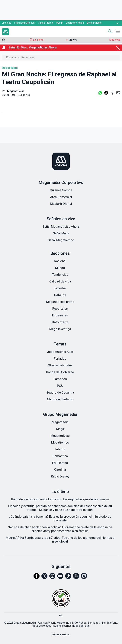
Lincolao (7, 23)
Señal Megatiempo (61, 240)
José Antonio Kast (60, 352)
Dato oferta (60, 322)
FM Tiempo (60, 463)
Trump (59, 23)
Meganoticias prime (60, 302)
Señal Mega (61, 233)
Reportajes (28, 57)
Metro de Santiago (60, 399)
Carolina (60, 470)
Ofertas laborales (60, 365)
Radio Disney (60, 476)
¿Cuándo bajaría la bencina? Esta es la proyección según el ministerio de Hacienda (60, 518)
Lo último (38, 40)
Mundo (60, 268)
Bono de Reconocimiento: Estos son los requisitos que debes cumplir (60, 499)
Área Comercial (61, 197)
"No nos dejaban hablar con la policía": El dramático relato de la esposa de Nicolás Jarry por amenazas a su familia (60, 529)
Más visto (115, 40)
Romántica (60, 456)
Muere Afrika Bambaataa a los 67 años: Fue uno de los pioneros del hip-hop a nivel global (60, 540)
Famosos (60, 379)
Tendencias (60, 275)
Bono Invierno (94, 23)
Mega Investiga (60, 329)
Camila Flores (45, 23)
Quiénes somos (62, 626)
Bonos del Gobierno (60, 372)
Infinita (60, 449)
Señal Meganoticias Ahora (61, 226)
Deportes (60, 288)
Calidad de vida (60, 281)
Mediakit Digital (61, 204)
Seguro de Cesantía (60, 392)
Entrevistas (60, 315)
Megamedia (60, 422)
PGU (60, 386)
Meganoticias (60, 436)
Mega (60, 429)
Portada (11, 57)
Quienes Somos (61, 190)
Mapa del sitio (81, 626)
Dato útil (60, 295)
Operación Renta (75, 23)
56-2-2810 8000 (42, 626)
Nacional (60, 261)
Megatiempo (60, 442)
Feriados (60, 358)
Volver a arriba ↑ (61, 634)
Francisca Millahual (25, 23)
